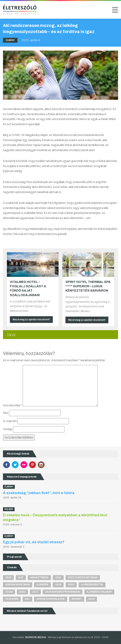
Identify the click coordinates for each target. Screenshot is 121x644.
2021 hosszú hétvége (83, 577)
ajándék (42, 585)
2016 (92, 599)
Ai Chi (9, 592)
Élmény (10, 40)
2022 (71, 585)
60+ (27, 599)
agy (21, 577)
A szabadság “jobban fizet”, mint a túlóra (39, 493)
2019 (8, 577)
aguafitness (39, 577)
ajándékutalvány (99, 592)
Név (6, 413)
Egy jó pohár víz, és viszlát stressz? (34, 542)
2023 (22, 592)
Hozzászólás (13, 405)
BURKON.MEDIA (36, 637)
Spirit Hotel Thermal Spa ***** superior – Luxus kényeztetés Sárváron (88, 286)
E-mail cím (10, 421)
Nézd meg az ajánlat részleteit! (31, 320)
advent (77, 599)
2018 (58, 585)
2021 (58, 577)
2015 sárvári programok (63, 592)
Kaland (9, 509)
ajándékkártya (92, 585)
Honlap (8, 429)
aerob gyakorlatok (51, 599)
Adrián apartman (18, 585)
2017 (35, 592)
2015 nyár (12, 599)
